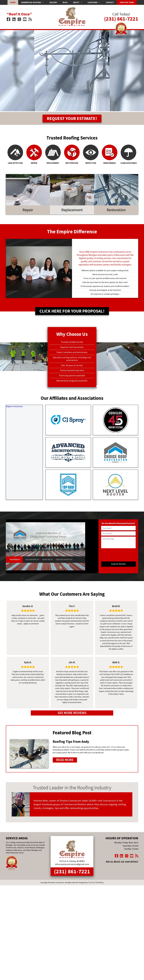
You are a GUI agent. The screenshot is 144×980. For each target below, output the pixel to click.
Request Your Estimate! (72, 120)
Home (13, 2)
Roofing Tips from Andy (70, 744)
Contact (110, 2)
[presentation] (118, 558)
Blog (65, 2)
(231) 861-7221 (121, 17)
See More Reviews (72, 715)
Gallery (53, 2)
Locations (94, 2)
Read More (64, 761)
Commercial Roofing (32, 2)
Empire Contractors (14, 409)
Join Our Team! (127, 2)
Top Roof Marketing (96, 882)
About (78, 2)
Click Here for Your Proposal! (72, 314)
